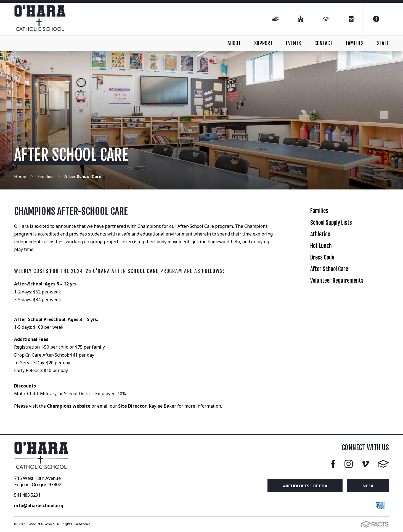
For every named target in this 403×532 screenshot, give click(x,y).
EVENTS (293, 43)
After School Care (337, 309)
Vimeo (365, 464)
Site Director (132, 406)
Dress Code (327, 290)
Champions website (69, 406)
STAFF (383, 43)
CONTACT (323, 43)
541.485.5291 (27, 495)
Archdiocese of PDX (305, 486)
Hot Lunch (325, 271)
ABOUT (234, 43)
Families (323, 214)
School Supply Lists (339, 233)
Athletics (324, 252)
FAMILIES (355, 43)
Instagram (349, 464)
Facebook (333, 464)
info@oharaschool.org (39, 506)
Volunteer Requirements (348, 328)
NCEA (368, 486)
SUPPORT (263, 43)
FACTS (383, 464)
